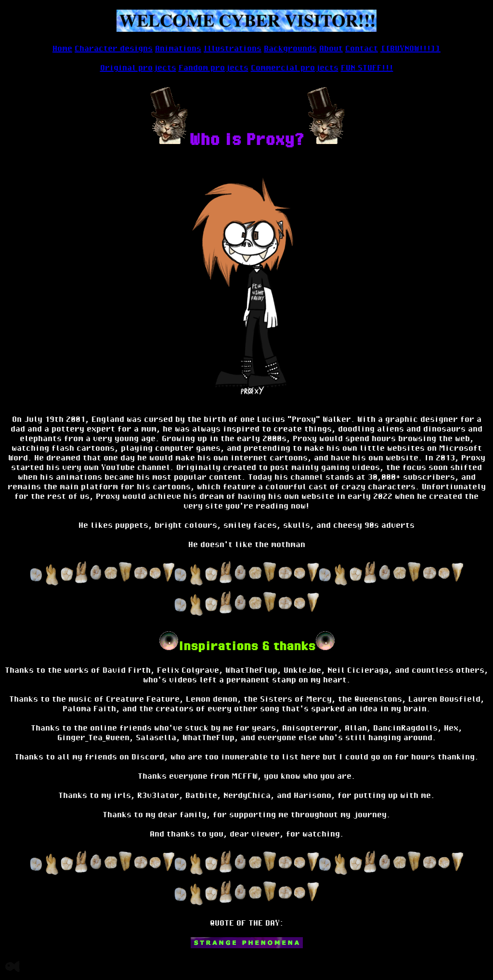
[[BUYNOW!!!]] (410, 48)
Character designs (114, 48)
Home (62, 48)
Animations (178, 48)
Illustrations (233, 48)
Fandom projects (214, 67)
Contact (362, 48)
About (331, 48)
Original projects (138, 67)
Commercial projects (295, 67)
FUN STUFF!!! (367, 67)
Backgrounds (290, 48)
